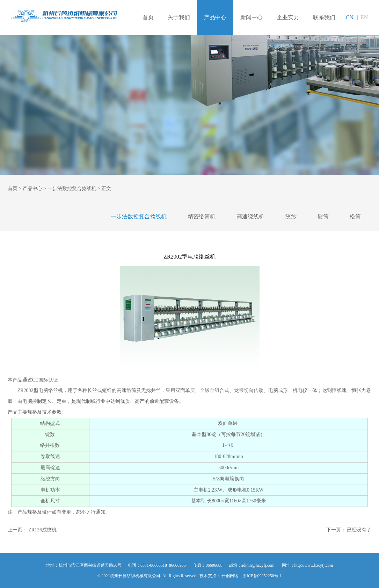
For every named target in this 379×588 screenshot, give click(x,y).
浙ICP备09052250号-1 (262, 576)
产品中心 (215, 17)
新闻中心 (252, 17)
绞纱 (291, 216)
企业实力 (288, 17)
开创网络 (230, 576)
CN (350, 17)
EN (364, 17)
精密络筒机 (202, 216)
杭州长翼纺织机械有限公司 (63, 16)
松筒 (355, 216)
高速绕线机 (250, 216)
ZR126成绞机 (42, 530)
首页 (148, 17)
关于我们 (179, 17)
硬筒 (323, 216)
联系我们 (324, 17)
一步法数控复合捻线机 (72, 188)
